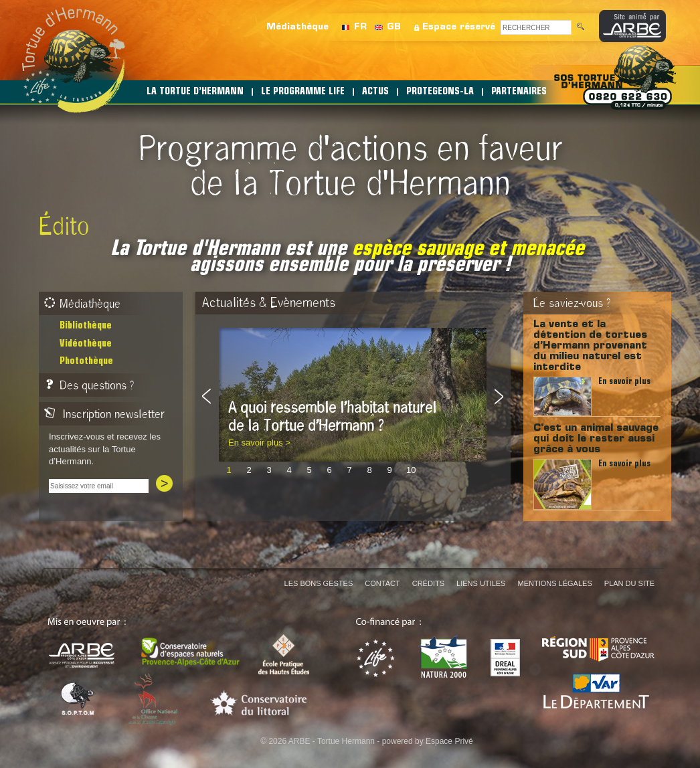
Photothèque (86, 362)
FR (360, 27)
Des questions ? (89, 385)
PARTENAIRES (519, 92)
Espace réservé (459, 27)
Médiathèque (297, 27)
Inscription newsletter (104, 414)
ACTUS (375, 92)
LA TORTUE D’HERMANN (195, 92)
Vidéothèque (86, 344)
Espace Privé (449, 741)
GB (394, 27)
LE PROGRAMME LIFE (303, 92)
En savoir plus (624, 382)
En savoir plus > (259, 443)
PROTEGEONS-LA (440, 92)
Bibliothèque (86, 326)
